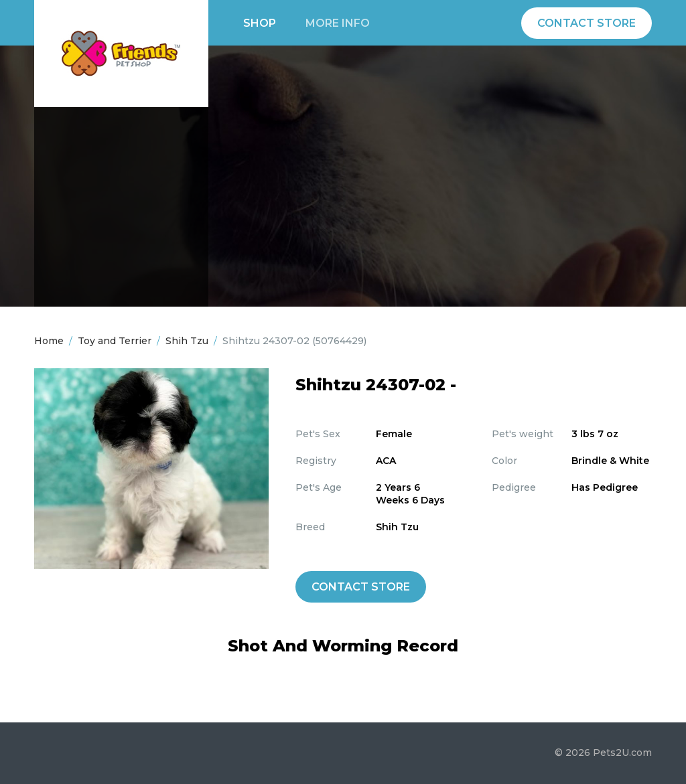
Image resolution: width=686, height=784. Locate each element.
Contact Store (587, 23)
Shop (260, 23)
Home (49, 341)
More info (338, 23)
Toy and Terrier (115, 341)
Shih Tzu (187, 341)
